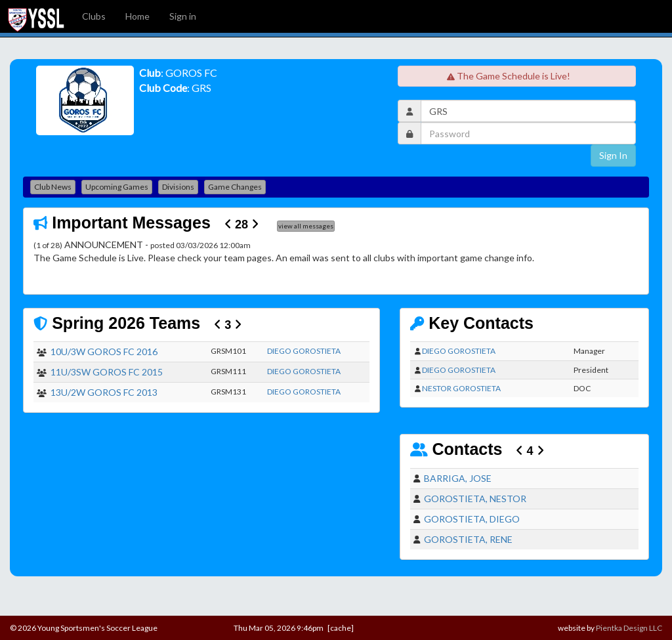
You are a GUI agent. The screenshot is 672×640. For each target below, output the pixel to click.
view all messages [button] (306, 226)
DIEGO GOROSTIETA (304, 351)
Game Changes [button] (235, 187)
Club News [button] (53, 187)
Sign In (613, 155)
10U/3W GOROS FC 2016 (104, 352)
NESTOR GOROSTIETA (461, 388)
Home (137, 16)
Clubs (94, 16)
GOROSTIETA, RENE (468, 539)
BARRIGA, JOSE (458, 478)
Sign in (183, 16)
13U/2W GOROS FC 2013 (104, 392)
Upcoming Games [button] (117, 187)
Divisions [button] (178, 187)
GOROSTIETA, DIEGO (472, 519)
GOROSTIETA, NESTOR (475, 499)
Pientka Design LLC (629, 628)
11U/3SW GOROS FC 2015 (107, 372)
